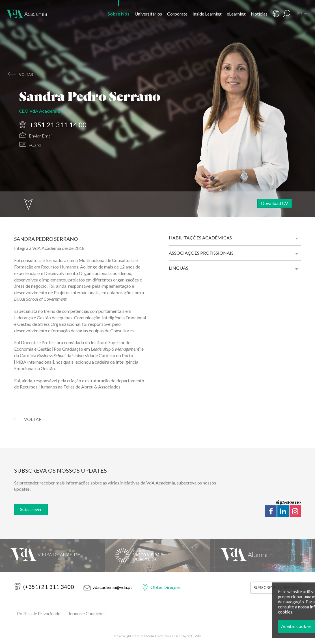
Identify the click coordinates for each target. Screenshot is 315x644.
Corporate (177, 14)
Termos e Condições (87, 614)
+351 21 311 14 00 (53, 125)
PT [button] (302, 13)
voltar (26, 75)
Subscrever (31, 509)
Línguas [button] (179, 268)
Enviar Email (36, 134)
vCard (30, 143)
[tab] (235, 238)
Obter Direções (166, 587)
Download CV (275, 203)
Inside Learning (207, 14)
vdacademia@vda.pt (112, 587)
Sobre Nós (118, 14)
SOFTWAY (194, 636)
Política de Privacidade (39, 614)
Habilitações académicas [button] (200, 238)
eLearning (236, 14)
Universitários (148, 14)
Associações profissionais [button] (201, 253)
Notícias (259, 14)
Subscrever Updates (276, 587)
